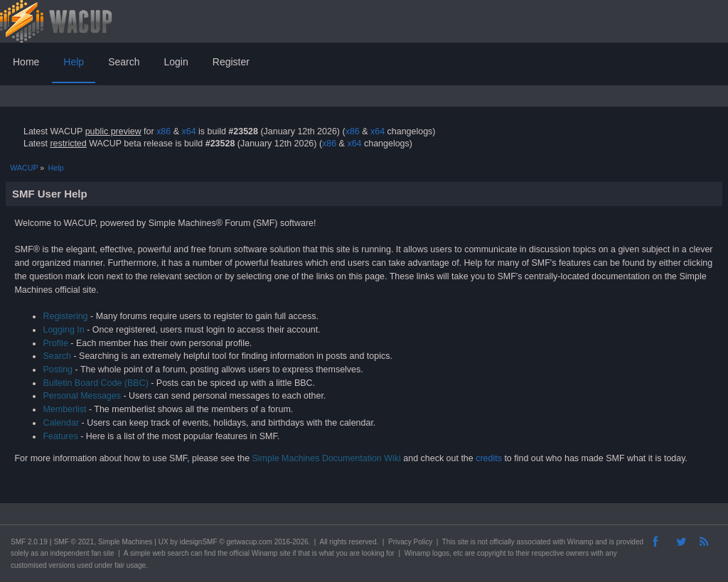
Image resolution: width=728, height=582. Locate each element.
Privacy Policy (410, 542)
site (463, 542)
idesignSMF (199, 542)
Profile (55, 343)
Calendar (61, 423)
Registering (65, 316)
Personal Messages (82, 396)
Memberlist (64, 409)
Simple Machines (125, 542)
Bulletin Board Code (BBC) (95, 383)
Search (57, 356)
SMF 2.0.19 (29, 542)
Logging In (63, 330)
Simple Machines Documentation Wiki (327, 458)
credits (489, 458)
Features (60, 436)
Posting (58, 370)
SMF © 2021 (74, 542)
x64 (188, 131)
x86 (164, 131)
